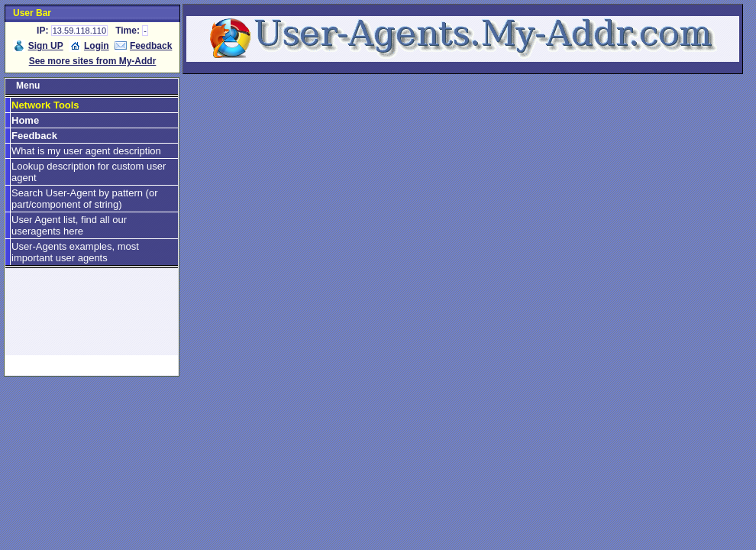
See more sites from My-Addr (93, 61)
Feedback (151, 46)
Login (97, 46)
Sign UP (46, 46)
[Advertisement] (92, 319)
